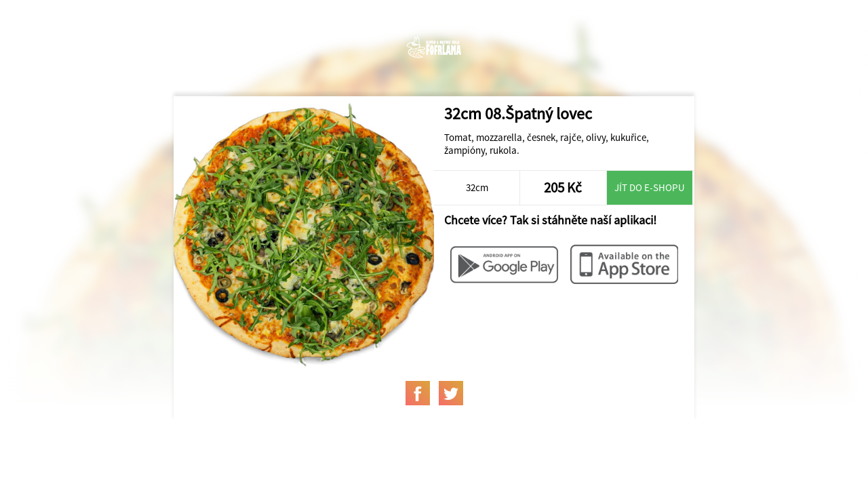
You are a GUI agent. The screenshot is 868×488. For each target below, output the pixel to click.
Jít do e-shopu (650, 187)
